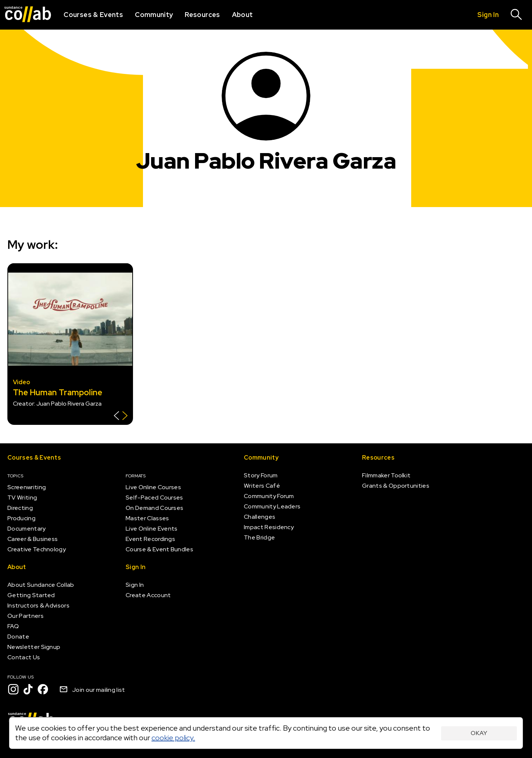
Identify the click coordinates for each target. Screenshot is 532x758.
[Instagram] (13, 689)
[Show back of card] (121, 417)
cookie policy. (173, 738)
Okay (479, 733)
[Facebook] (43, 689)
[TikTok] (28, 689)
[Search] (516, 15)
